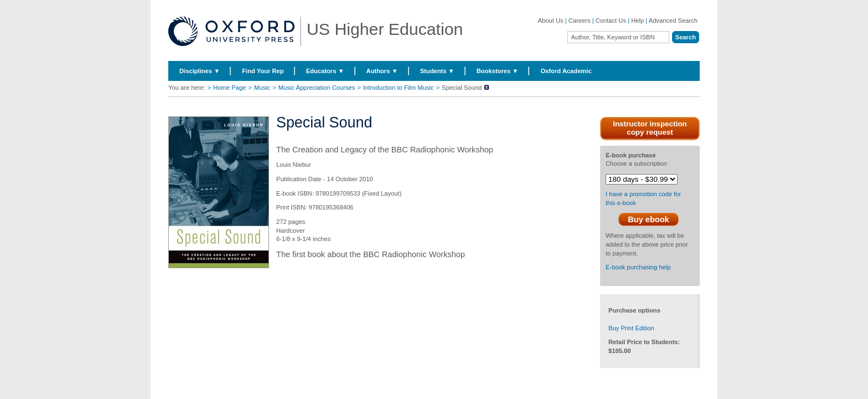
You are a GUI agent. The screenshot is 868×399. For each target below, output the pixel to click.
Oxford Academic (566, 71)
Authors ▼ (382, 71)
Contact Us (611, 21)
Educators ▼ (325, 71)
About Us (551, 21)
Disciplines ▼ (200, 71)
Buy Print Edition (631, 328)
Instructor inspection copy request (650, 128)
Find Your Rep (263, 71)
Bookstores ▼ (498, 71)
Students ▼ (437, 71)
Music (262, 88)
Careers (580, 21)
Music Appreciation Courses (317, 88)
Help (637, 21)
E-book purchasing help (638, 267)
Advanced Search (673, 21)
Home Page (229, 88)
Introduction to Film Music (398, 88)
